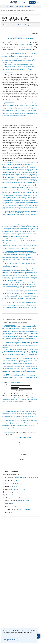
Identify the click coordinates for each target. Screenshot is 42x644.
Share (13, 25)
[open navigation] (38, 2)
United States (14, 480)
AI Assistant (10, 6)
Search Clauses (29, 6)
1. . (8, 72)
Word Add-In (19, 6)
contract (10, 512)
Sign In (25, 2)
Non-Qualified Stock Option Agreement (26, 477)
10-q (16, 492)
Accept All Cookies (10, 640)
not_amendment (24, 501)
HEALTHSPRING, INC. (20, 37)
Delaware (30, 44)
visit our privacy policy (23, 636)
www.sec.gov (13, 506)
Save (5, 25)
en (12, 504)
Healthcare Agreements (24, 509)
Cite (20, 25)
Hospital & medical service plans (20, 498)
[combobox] (3, 2)
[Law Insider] (15, 2)
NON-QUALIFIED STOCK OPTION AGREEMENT (20, 39)
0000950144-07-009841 (20, 489)
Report (28, 25)
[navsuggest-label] (3, 2)
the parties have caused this (17, 431)
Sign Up (32, 2)
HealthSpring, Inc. (22, 44)
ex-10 (15, 486)
